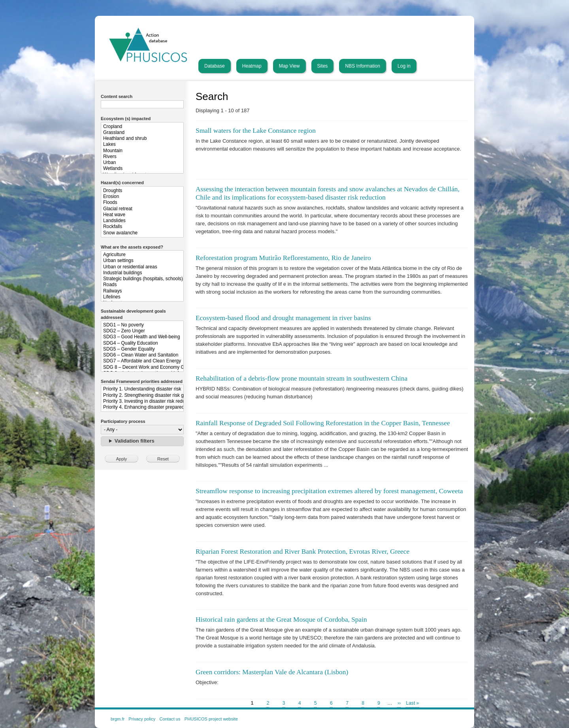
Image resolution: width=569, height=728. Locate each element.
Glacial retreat (142, 209)
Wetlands (142, 169)
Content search (117, 96)
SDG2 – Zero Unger (142, 331)
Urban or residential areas (142, 267)
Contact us (170, 719)
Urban (142, 163)
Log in (404, 66)
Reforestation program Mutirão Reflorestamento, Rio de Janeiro (283, 258)
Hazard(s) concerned (122, 183)
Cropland (142, 127)
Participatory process (123, 421)
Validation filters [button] (135, 441)
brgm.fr (118, 719)
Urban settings (142, 261)
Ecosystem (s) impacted (126, 119)
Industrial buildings (142, 273)
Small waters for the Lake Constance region (256, 131)
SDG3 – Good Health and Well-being (142, 337)
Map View (289, 66)
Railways (142, 291)
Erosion (142, 197)
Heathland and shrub (142, 139)
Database (215, 66)
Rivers (142, 157)
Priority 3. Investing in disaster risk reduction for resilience (142, 401)
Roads (142, 285)
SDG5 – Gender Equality (142, 349)
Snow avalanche (142, 233)
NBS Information (363, 66)
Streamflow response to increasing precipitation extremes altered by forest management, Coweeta (329, 491)
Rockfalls (142, 227)
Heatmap (252, 66)
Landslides (142, 221)
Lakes (142, 144)
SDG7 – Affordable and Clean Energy (142, 361)
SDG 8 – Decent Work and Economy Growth (142, 367)
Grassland (142, 133)
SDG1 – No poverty (142, 325)
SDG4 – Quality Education (142, 343)
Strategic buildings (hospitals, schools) (142, 279)
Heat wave (142, 215)
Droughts (142, 191)
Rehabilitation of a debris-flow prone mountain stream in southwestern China (301, 378)
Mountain (142, 151)
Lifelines (142, 297)
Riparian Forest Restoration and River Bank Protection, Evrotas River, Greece (302, 552)
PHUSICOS (222, 30)
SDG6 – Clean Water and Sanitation (142, 355)
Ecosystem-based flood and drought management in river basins (283, 318)
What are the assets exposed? (132, 247)
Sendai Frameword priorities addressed (142, 381)
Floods (142, 203)
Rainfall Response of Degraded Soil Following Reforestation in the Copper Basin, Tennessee (323, 423)
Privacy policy (142, 719)
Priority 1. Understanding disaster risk (142, 389)
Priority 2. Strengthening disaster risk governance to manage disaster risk (142, 395)
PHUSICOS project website (211, 719)
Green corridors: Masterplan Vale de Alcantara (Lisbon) (272, 672)
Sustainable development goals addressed (133, 314)
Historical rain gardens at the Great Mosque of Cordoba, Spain (281, 620)
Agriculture (142, 255)
